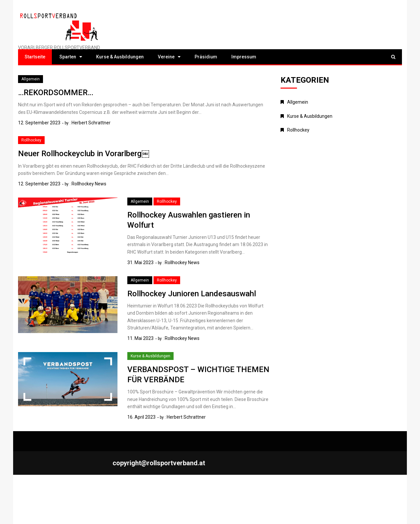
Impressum (244, 57)
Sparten (68, 57)
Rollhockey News (89, 184)
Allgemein (31, 79)
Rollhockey (31, 140)
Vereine (166, 57)
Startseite (35, 57)
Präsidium (206, 57)
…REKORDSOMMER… (56, 93)
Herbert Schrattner (91, 123)
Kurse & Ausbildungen (120, 57)
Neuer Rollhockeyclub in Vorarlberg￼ (84, 154)
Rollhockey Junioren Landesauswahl (192, 294)
